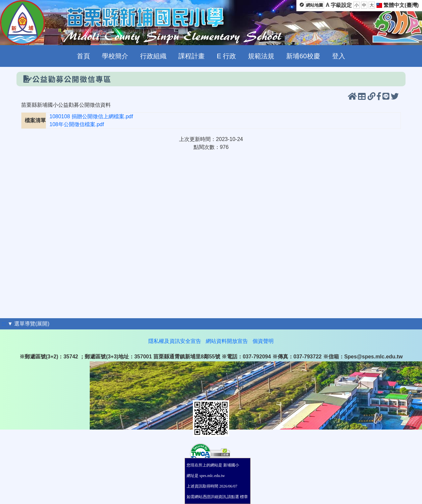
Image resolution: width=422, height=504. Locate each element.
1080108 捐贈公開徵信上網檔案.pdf (91, 116)
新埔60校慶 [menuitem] (303, 56)
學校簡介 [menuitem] (115, 56)
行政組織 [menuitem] (153, 56)
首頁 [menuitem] (83, 56)
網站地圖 (315, 5)
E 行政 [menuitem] (226, 56)
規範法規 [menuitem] (261, 56)
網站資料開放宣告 (227, 341)
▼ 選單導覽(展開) (29, 324)
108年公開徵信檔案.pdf (77, 124)
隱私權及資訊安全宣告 (175, 341)
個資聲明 (263, 341)
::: (4, 324)
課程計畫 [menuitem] (192, 56)
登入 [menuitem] (339, 56)
